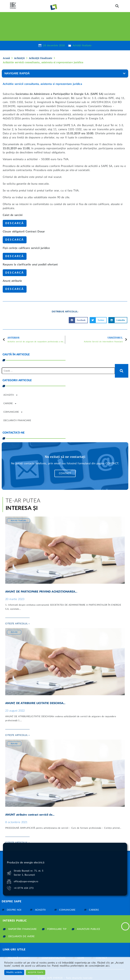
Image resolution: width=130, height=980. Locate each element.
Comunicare (13, 412)
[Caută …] (58, 371)
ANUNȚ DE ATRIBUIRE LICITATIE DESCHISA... (35, 703)
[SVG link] (13, 5)
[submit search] (122, 371)
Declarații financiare (17, 421)
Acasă (6, 58)
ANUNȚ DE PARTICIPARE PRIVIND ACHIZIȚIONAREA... (41, 592)
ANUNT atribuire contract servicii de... (30, 815)
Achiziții (19, 58)
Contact (65, 473)
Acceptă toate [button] (36, 972)
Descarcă (15, 223)
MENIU (13, 8)
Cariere (10, 404)
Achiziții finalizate (82, 45)
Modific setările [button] (14, 972)
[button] (117, 6)
